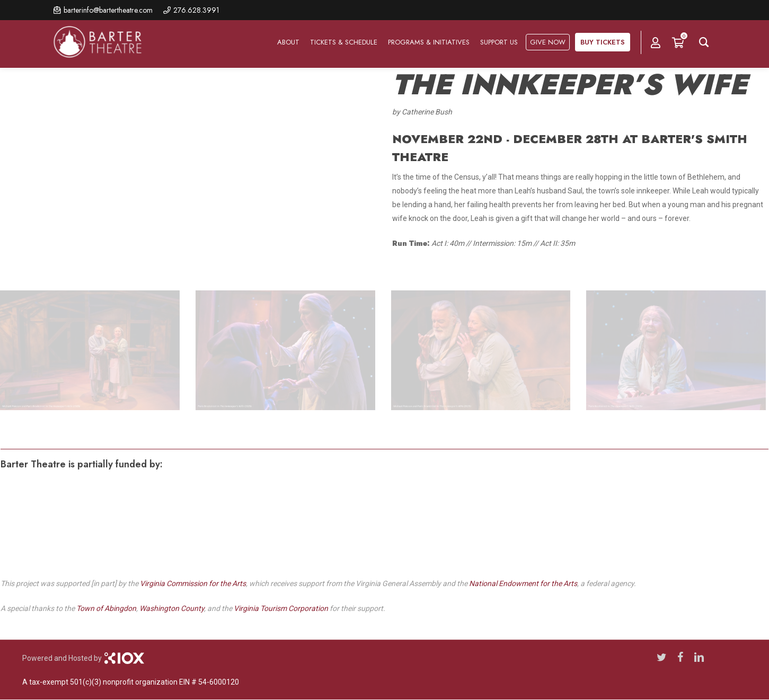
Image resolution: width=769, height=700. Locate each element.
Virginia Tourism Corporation (281, 608)
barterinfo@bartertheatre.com (108, 10)
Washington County (172, 608)
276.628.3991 (196, 10)
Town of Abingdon (106, 608)
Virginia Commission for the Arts (193, 583)
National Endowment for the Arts (523, 583)
